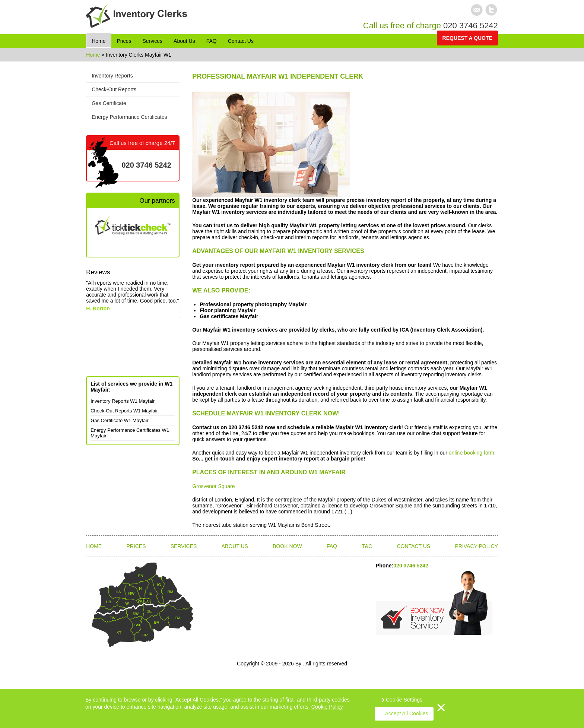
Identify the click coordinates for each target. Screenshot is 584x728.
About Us (235, 546)
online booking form (472, 453)
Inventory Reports (112, 76)
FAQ (332, 546)
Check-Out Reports (114, 89)
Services (184, 546)
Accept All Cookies (407, 713)
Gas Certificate (109, 103)
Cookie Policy (327, 707)
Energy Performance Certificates (129, 117)
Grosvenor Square (213, 486)
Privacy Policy (476, 546)
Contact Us (413, 546)
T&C (367, 546)
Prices (136, 546)
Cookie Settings (404, 700)
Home (94, 55)
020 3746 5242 (471, 26)
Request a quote (467, 38)
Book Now (287, 546)
